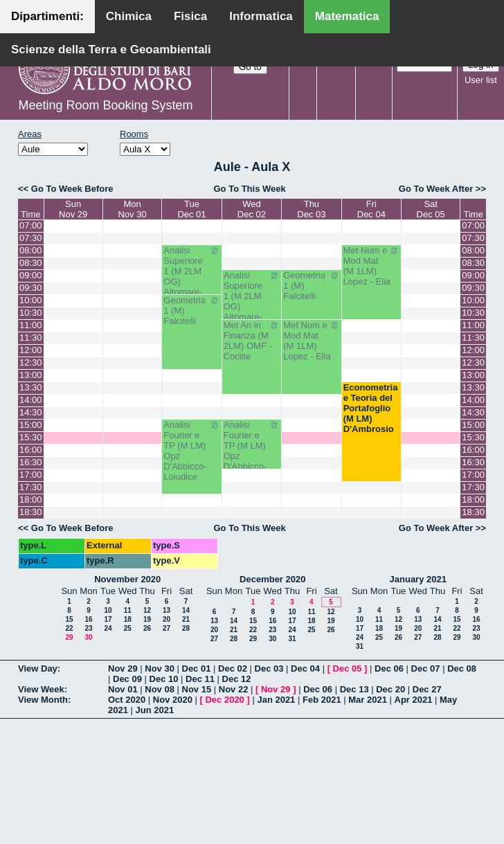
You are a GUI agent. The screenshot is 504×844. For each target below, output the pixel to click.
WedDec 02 (252, 209)
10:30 (31, 313)
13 (166, 610)
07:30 (31, 238)
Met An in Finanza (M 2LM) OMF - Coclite (252, 341)
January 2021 (418, 579)
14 (186, 610)
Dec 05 (348, 668)
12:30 (31, 362)
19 (147, 619)
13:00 (31, 375)
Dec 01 (197, 668)
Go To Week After (436, 189)
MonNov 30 (132, 209)
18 (128, 619)
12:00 (31, 350)
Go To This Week (249, 189)
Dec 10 (164, 679)
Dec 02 (233, 668)
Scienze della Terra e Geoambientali (111, 50)
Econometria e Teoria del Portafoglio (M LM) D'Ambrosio (371, 408)
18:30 (31, 512)
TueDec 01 (191, 209)
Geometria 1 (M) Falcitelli (311, 286)
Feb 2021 (322, 700)
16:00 (31, 450)
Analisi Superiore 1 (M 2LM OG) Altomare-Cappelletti (191, 276)
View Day (38, 668)
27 (166, 628)
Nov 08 (160, 689)
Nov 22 (234, 689)
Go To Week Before (72, 189)
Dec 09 (127, 679)
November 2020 (127, 579)
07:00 (31, 225)
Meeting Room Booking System (105, 105)
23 (88, 628)
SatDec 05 (431, 209)
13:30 (31, 387)
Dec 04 (305, 668)
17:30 (31, 487)
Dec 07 (426, 668)
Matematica (347, 16)
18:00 (31, 500)
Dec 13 (354, 689)
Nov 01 (123, 689)
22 (69, 628)
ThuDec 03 (311, 209)
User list (481, 80)
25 (128, 628)
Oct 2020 (127, 700)
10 (108, 610)
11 (128, 610)
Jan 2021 (276, 700)
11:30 (31, 338)
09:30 (31, 288)
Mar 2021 (368, 700)
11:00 (31, 325)
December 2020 (272, 579)
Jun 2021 (155, 710)
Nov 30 (160, 668)
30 (88, 637)
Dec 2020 (224, 700)
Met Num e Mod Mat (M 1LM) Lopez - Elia (371, 266)
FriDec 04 (371, 209)
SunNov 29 (73, 209)
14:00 (31, 400)
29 (69, 637)
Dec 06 (389, 668)
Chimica (129, 16)
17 (108, 619)
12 (147, 610)
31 (292, 639)
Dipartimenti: (47, 16)
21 (186, 619)
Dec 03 (269, 668)
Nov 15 (197, 689)
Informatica (261, 16)
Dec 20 (390, 689)
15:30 (31, 437)
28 (186, 628)
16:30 (31, 462)
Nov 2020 (173, 700)
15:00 (31, 425)
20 (166, 619)
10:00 (31, 300)
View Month (43, 700)
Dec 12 (237, 679)
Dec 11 (200, 679)
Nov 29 (123, 668)
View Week (41, 689)
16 (88, 619)
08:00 (31, 250)
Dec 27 (427, 689)
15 (69, 619)
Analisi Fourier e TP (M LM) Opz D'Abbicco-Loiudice (191, 451)
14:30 (31, 412)
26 (147, 628)
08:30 (31, 263)
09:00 (31, 275)
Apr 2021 (414, 700)
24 (108, 628)
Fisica (190, 16)
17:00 (31, 475)
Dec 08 (462, 668)
